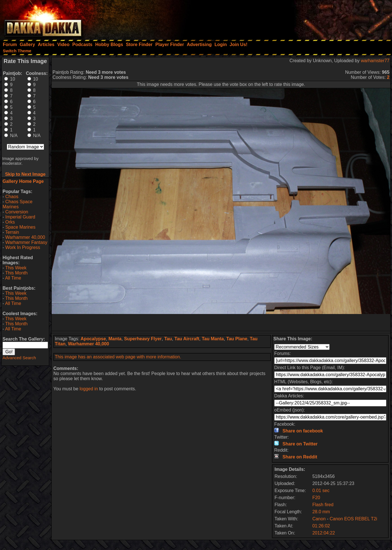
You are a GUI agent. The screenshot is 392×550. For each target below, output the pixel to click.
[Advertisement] (316, 18)
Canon (319, 519)
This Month (16, 273)
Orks (10, 222)
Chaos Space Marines (18, 204)
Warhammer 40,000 (25, 237)
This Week (16, 268)
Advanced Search (19, 358)
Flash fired (323, 505)
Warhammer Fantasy (26, 242)
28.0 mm (321, 512)
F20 (316, 498)
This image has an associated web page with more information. (118, 357)
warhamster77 (375, 61)
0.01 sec (321, 491)
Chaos (12, 197)
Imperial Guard (20, 217)
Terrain (12, 232)
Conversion (17, 212)
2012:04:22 (324, 533)
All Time (13, 278)
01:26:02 (321, 526)
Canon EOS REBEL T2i (353, 519)
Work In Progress (23, 247)
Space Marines (20, 227)
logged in (89, 389)
